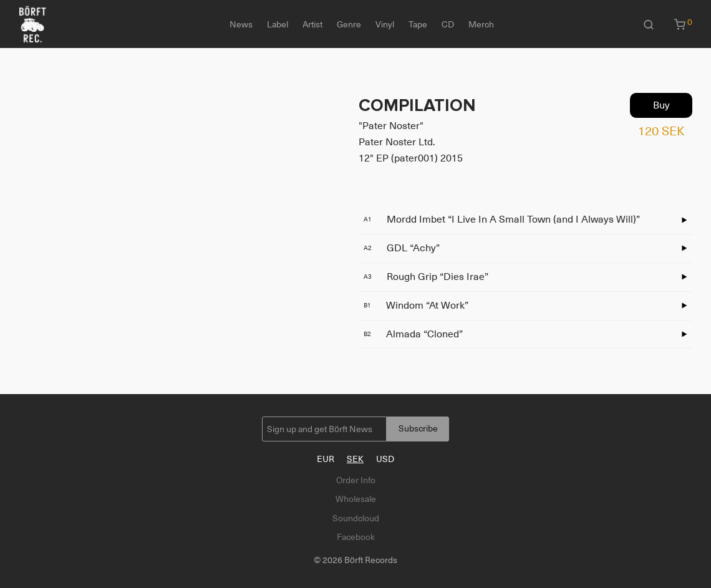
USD (385, 459)
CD (448, 24)
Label (278, 24)
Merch (481, 24)
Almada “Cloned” (413, 334)
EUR (326, 459)
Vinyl (385, 24)
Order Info (356, 480)
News (241, 24)
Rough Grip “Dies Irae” (426, 277)
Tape (418, 24)
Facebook (356, 537)
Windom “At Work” (416, 306)
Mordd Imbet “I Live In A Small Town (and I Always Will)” (502, 219)
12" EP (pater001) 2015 (411, 158)
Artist (312, 24)
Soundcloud (356, 518)
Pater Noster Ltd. (397, 142)
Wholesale (356, 499)
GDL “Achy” (402, 248)
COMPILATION (417, 105)
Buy (661, 105)
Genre (349, 24)
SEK (355, 459)
